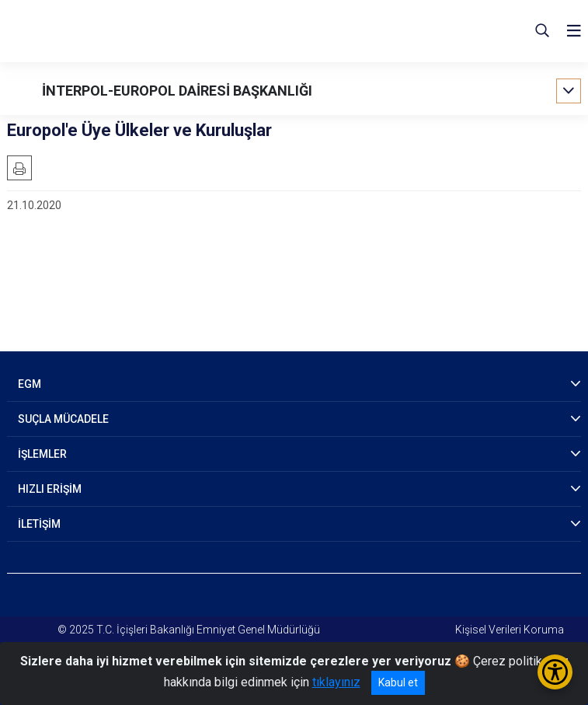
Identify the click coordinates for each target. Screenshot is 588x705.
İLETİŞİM (39, 524)
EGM (30, 384)
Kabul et (398, 682)
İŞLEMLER (42, 454)
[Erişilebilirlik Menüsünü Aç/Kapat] (555, 672)
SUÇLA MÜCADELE (63, 419)
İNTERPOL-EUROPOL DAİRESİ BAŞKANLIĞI (177, 91)
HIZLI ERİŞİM (50, 489)
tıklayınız (336, 682)
